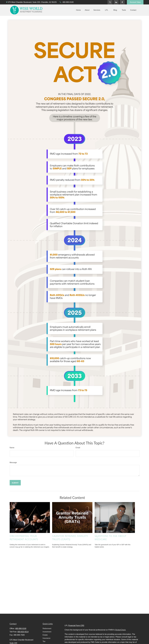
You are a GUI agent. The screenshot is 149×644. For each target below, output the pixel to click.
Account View (135, 2)
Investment (47, 632)
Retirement (47, 629)
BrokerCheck (120, 630)
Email (78, 448)
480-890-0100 (67, 2)
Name (12, 448)
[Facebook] (122, 2)
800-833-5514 (23, 632)
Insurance (46, 638)
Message (13, 462)
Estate (45, 635)
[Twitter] (110, 2)
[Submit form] (15, 483)
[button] (78, 10)
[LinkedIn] (116, 2)
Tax (44, 641)
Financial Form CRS (76, 626)
